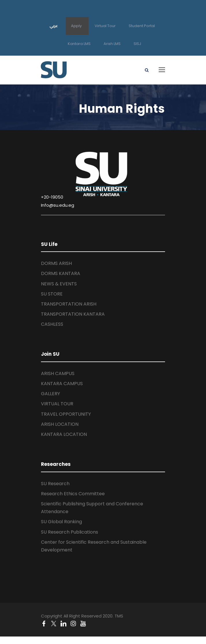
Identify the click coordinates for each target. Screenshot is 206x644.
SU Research (55, 484)
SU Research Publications (70, 532)
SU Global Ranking (61, 522)
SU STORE (52, 294)
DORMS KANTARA (61, 273)
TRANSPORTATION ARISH (69, 304)
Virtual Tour (105, 26)
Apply (76, 26)
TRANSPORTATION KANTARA (73, 314)
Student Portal (142, 26)
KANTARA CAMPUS (62, 384)
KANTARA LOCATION (64, 434)
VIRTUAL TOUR (57, 404)
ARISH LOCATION (60, 424)
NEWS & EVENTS (59, 284)
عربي (54, 26)
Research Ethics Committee (73, 494)
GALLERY (50, 394)
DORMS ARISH (56, 263)
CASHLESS (52, 324)
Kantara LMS (79, 44)
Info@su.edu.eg (58, 205)
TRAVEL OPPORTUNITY (66, 414)
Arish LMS (112, 44)
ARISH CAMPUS (58, 373)
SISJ (137, 44)
